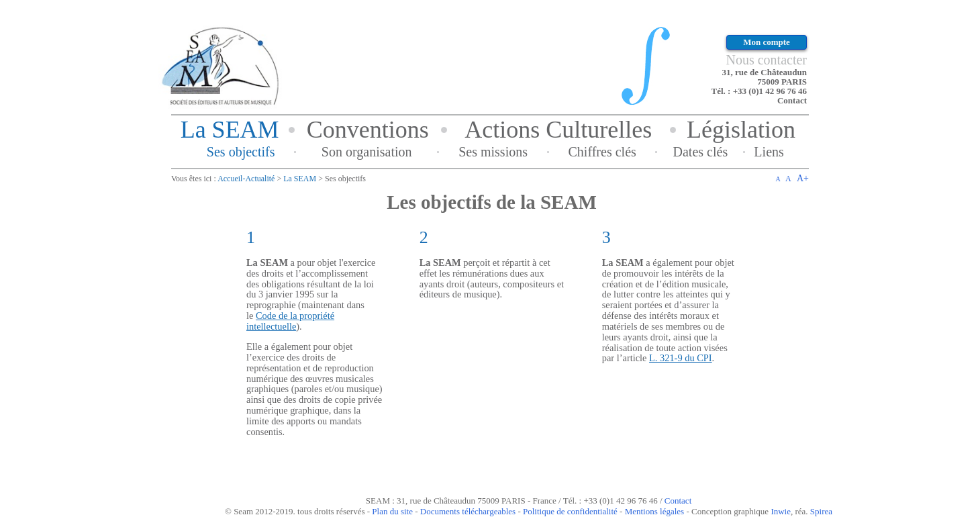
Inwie (781, 511)
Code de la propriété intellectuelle (290, 321)
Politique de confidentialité (570, 511)
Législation (741, 130)
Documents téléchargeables (468, 511)
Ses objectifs (241, 152)
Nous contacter (766, 60)
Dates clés (701, 152)
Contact (792, 100)
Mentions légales (654, 511)
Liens (769, 152)
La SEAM (230, 130)
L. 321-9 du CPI (681, 358)
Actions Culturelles (558, 130)
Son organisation (367, 152)
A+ (803, 178)
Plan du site (392, 511)
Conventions (368, 130)
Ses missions (493, 152)
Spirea (821, 511)
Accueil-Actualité (246, 179)
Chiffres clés (602, 152)
